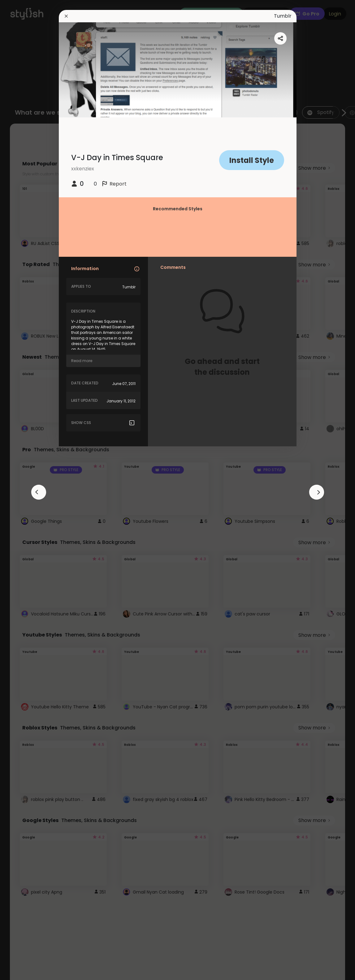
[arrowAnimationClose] (39, 492)
